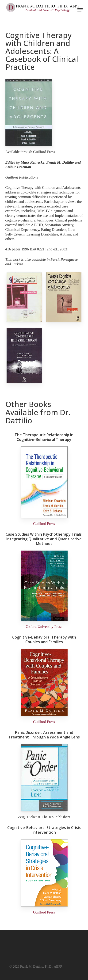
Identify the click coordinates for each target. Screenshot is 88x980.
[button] (80, 10)
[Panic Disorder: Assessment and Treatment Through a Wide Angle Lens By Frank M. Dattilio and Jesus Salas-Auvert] (44, 810)
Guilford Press (44, 524)
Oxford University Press (44, 627)
